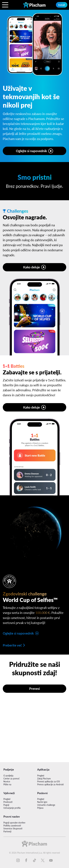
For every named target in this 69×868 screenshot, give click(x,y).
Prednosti (8, 802)
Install (62, 5)
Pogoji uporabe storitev (14, 823)
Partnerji (7, 831)
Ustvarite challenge (46, 805)
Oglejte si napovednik (31, 151)
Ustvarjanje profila (12, 808)
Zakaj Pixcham (44, 779)
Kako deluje (31, 267)
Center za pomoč (11, 779)
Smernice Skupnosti (13, 828)
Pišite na (7, 784)
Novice (7, 781)
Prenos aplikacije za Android (50, 784)
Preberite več (12, 645)
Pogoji (6, 805)
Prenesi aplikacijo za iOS (49, 781)
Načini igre (42, 802)
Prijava (40, 808)
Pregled (41, 776)
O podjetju (8, 776)
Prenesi (34, 689)
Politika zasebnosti (12, 826)
